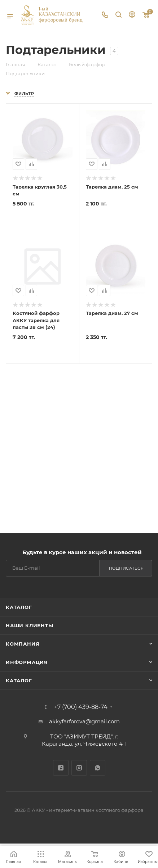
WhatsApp (98, 768)
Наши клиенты (30, 625)
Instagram (79, 768)
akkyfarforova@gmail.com (84, 721)
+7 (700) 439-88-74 (81, 707)
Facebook (61, 768)
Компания (23, 644)
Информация (27, 662)
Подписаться (126, 568)
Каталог (19, 607)
